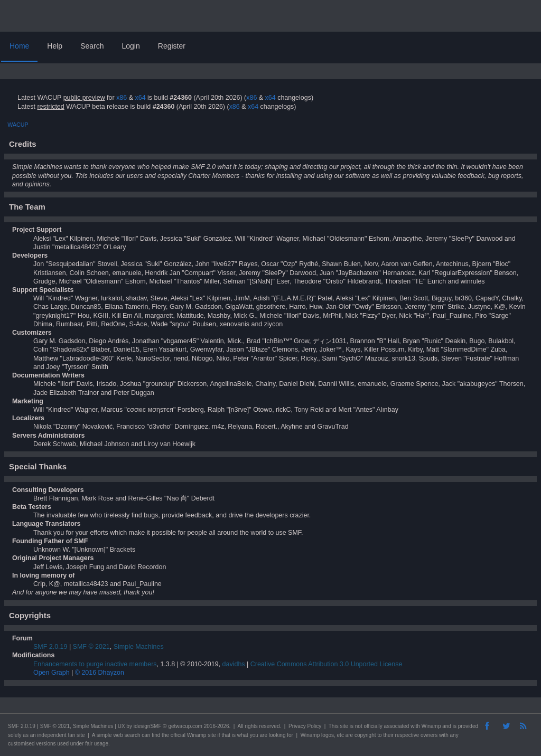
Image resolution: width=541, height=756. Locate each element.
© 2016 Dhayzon (100, 673)
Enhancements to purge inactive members (95, 664)
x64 (140, 98)
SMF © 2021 (91, 647)
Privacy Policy (305, 726)
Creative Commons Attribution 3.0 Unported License (327, 664)
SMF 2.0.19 (50, 647)
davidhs (234, 664)
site (344, 726)
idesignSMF (148, 726)
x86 (122, 98)
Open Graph (52, 673)
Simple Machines (139, 647)
